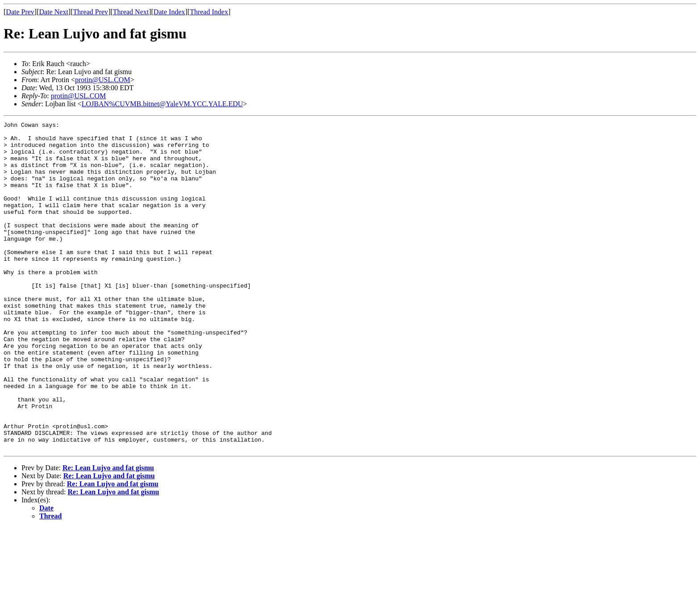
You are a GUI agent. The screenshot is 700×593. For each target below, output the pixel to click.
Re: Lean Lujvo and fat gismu (108, 533)
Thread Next (131, 12)
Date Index (169, 12)
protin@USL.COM (103, 80)
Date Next (54, 12)
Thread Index (209, 12)
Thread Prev (90, 12)
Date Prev (20, 12)
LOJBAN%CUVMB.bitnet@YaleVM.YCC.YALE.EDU (162, 104)
